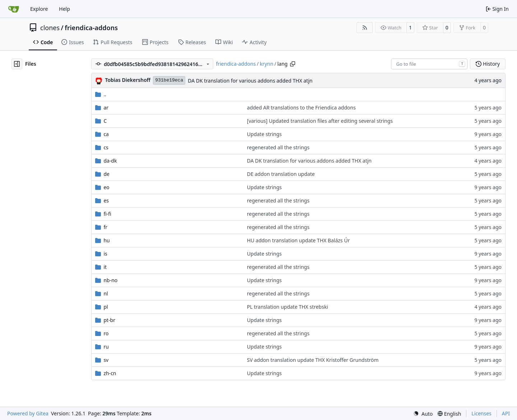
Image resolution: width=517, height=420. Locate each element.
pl (106, 307)
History (488, 64)
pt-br (109, 320)
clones (50, 28)
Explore (39, 9)
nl (106, 293)
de (106, 174)
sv (106, 360)
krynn (267, 64)
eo (106, 187)
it (105, 267)
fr (105, 227)
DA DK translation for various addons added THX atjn (250, 81)
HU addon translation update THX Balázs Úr (298, 240)
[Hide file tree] (17, 64)
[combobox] (429, 64)
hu (106, 240)
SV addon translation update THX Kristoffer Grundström (313, 360)
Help (64, 9)
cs (106, 147)
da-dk (110, 161)
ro (106, 333)
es (106, 200)
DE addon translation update (281, 174)
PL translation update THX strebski (288, 307)
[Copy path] (293, 64)
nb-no (110, 280)
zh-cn (110, 373)
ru (106, 347)
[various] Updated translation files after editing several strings (320, 121)
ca (106, 134)
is (105, 254)
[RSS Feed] (365, 28)
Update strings (264, 134)
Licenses (481, 413)
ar (106, 108)
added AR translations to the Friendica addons (301, 108)
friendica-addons (91, 28)
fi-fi (107, 214)
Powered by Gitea (28, 413)
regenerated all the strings (278, 147)
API (506, 413)
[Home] (14, 9)
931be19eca (169, 80)
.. (101, 94)
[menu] (423, 414)
